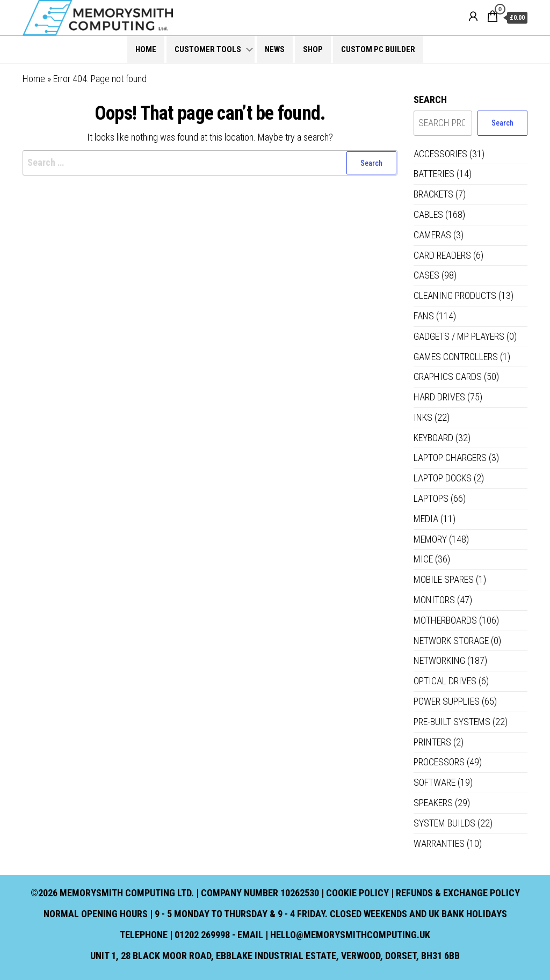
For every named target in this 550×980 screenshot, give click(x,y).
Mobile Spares (444, 579)
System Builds (444, 823)
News (275, 49)
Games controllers (456, 357)
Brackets (433, 194)
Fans (424, 316)
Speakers (433, 803)
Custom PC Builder (378, 49)
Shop (313, 49)
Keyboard (433, 438)
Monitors (434, 600)
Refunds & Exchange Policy (458, 893)
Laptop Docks (443, 478)
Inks (423, 417)
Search (430, 100)
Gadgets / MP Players (459, 336)
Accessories (440, 154)
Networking (439, 660)
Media (426, 519)
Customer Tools (208, 49)
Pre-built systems (452, 722)
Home (146, 49)
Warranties (439, 843)
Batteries (434, 174)
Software (435, 782)
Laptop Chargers (450, 458)
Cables (428, 214)
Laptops (431, 498)
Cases (426, 275)
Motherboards (445, 620)
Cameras (432, 235)
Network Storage (451, 641)
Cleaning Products (455, 295)
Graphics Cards (448, 376)
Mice (423, 559)
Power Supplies (447, 701)
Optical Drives (445, 681)
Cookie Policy (357, 893)
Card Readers (442, 255)
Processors (439, 762)
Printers (432, 742)
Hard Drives (439, 397)
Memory (430, 539)
